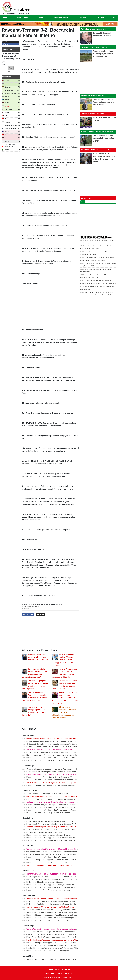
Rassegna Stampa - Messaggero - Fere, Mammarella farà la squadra (54, 915)
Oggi (83, 202)
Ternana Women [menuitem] (61, 18)
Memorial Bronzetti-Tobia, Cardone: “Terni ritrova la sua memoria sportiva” (56, 774)
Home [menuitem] (4, 18)
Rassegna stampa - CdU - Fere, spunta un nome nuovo (49, 890)
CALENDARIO (49, 973)
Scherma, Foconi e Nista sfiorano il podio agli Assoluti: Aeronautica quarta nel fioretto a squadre (65, 910)
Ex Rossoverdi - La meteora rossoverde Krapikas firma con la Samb (54, 752)
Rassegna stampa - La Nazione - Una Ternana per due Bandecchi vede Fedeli (58, 810)
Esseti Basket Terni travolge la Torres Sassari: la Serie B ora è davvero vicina (57, 772)
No (5, 65)
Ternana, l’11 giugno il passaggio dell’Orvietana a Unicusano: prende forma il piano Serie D (63, 865)
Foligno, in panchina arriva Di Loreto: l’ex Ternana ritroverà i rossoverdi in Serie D (59, 741)
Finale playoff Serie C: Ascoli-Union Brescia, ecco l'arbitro (50, 821)
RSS (72, 973)
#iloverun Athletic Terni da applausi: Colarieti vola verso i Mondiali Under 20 (57, 852)
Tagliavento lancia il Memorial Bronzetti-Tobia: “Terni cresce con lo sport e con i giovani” (61, 802)
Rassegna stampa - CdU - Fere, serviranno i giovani (47, 863)
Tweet (40, 615)
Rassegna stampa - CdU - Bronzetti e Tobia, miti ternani (49, 835)
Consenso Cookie (53, 969)
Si (5, 62)
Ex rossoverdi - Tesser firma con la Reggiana (44, 832)
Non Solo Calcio (88, 150)
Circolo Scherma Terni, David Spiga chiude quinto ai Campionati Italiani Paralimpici (60, 805)
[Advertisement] (98, 78)
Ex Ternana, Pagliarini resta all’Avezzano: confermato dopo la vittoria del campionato (60, 904)
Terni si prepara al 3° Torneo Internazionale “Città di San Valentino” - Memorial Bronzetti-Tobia (64, 907)
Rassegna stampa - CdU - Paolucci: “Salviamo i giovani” (49, 951)
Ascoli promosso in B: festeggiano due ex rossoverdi (47, 794)
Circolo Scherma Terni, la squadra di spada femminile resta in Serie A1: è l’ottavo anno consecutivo (66, 854)
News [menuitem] (41, 18)
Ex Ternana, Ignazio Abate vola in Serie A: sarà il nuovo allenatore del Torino (57, 747)
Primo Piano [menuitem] (23, 18)
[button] (11, 68)
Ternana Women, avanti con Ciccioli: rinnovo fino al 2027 (49, 750)
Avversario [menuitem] (83, 18)
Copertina (85, 47)
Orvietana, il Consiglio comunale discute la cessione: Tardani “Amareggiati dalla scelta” (61, 744)
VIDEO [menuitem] (101, 18)
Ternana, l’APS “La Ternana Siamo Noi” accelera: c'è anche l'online (53, 959)
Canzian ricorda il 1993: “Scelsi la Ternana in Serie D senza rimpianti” (54, 934)
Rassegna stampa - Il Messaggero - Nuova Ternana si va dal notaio (53, 838)
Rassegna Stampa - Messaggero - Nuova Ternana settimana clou (53, 785)
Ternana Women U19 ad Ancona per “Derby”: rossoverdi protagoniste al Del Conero (60, 929)
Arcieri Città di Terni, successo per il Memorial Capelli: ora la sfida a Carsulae (57, 830)
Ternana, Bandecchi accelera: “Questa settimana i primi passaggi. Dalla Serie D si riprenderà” (63, 660)
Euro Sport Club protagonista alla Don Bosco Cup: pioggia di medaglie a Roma (58, 799)
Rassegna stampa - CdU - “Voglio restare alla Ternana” (49, 813)
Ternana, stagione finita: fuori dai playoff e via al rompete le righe (103, 54)
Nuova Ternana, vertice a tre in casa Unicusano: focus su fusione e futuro (38, 657)
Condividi (28, 615)
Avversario (86, 95)
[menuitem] (114, 18)
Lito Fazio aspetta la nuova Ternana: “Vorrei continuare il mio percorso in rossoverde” (61, 797)
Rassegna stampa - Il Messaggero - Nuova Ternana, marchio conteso (54, 807)
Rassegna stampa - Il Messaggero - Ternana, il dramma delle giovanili (55, 885)
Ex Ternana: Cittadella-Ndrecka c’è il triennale (45, 882)
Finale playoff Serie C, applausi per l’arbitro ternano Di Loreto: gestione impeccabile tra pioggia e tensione (69, 877)
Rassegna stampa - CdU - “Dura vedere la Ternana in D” (49, 777)
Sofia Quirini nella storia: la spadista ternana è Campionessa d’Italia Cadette (57, 932)
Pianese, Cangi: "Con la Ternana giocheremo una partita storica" (103, 102)
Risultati (11, 72)
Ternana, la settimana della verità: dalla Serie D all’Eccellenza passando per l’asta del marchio (64, 712)
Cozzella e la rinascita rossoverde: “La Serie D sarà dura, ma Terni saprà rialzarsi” (59, 769)
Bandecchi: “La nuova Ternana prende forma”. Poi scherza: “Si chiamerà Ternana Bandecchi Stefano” (67, 948)
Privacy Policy (66, 969)
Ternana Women (88, 132)
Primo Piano (32, 604)
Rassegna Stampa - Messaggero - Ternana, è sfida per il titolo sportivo (55, 943)
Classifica (7, 77)
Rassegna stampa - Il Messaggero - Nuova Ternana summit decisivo (54, 755)
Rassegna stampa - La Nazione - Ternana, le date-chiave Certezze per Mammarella (60, 840)
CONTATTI (59, 973)
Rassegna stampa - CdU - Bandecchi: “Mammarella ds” (49, 920)
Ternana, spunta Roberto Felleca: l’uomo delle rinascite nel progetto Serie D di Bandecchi (62, 899)
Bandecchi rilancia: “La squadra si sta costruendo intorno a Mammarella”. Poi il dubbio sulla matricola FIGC (65, 698)
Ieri (87, 202)
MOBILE (66, 973)
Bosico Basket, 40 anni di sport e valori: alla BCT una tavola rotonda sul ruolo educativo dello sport (66, 879)
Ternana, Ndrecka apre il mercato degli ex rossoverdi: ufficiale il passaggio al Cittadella (61, 827)
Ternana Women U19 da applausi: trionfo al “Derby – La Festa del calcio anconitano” (60, 874)
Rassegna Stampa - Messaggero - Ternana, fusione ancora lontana (53, 860)
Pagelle (84, 114)
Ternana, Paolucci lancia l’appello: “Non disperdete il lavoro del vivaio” (54, 912)
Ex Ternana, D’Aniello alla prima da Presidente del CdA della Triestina (54, 901)
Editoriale (85, 29)
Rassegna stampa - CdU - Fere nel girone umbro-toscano (50, 760)
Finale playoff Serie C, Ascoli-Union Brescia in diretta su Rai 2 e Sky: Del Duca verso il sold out (65, 824)
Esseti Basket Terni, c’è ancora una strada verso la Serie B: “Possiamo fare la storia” (60, 937)
